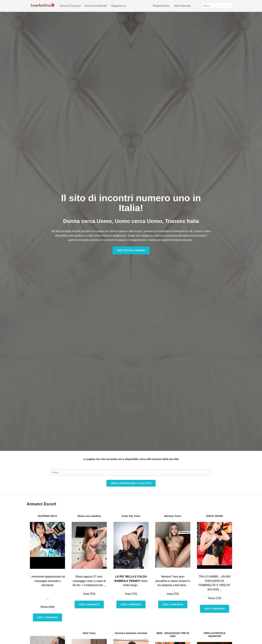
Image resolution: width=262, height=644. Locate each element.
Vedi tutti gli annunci (131, 250)
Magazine (118, 6)
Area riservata (182, 6)
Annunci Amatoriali (95, 6)
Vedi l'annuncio (47, 617)
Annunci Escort (70, 6)
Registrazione (161, 6)
